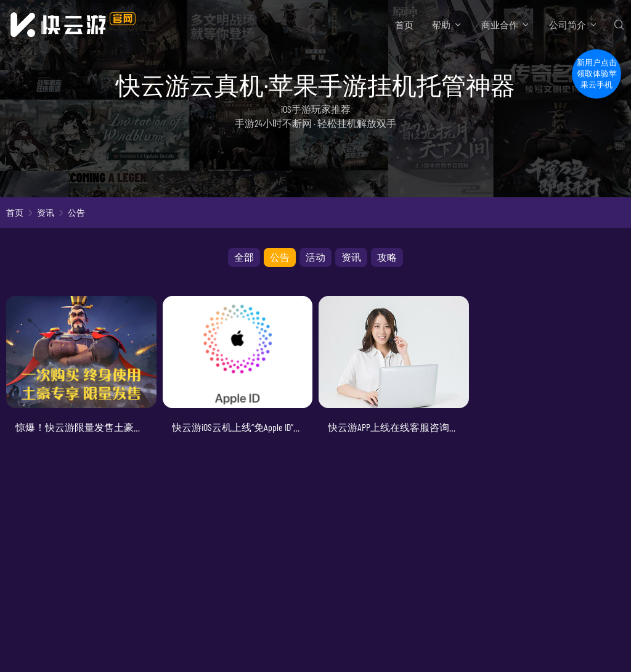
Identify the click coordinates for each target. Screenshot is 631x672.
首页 (404, 25)
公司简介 (568, 25)
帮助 (441, 25)
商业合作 (500, 25)
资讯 (46, 212)
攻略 (387, 257)
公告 (76, 212)
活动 (315, 257)
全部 (244, 257)
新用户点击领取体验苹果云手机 (597, 70)
